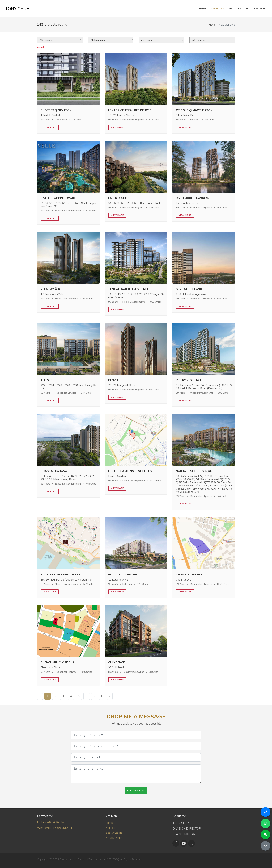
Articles (235, 9)
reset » (42, 47)
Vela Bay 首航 (50, 289)
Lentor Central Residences (130, 110)
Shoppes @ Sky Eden (56, 110)
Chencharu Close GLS (57, 662)
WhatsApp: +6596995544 (55, 828)
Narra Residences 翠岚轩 (194, 471)
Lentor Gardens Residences (130, 471)
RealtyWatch (255, 9)
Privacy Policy (114, 838)
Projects (110, 828)
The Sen (47, 380)
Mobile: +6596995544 (52, 822)
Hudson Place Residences (61, 575)
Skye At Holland (189, 289)
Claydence (116, 662)
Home (212, 25)
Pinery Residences (190, 380)
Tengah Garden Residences (129, 289)
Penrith (114, 380)
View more (50, 127)
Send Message (136, 791)
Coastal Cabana (54, 471)
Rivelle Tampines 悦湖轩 (58, 198)
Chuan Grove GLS (189, 575)
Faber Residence (121, 198)
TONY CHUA (17, 9)
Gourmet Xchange (122, 575)
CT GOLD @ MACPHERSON (194, 110)
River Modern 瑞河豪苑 (192, 198)
